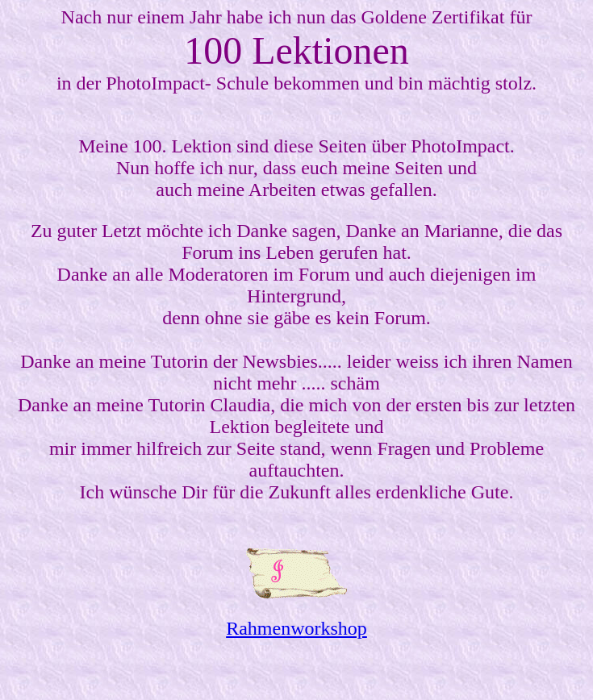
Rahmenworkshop (296, 628)
